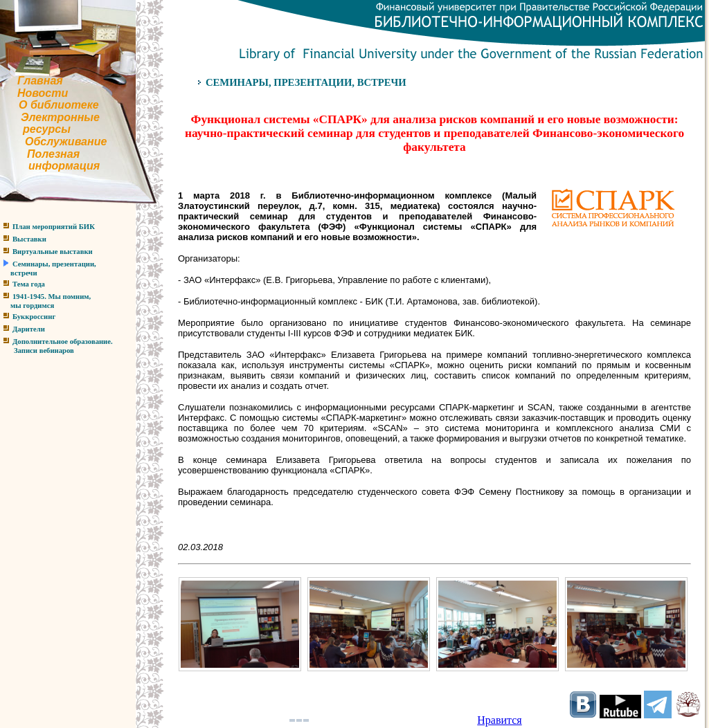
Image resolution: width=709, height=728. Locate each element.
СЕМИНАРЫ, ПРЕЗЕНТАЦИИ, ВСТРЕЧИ (306, 82)
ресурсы (47, 129)
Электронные (60, 117)
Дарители (29, 329)
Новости (43, 93)
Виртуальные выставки (53, 252)
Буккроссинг (34, 317)
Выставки (29, 239)
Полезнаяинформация (50, 160)
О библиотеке (59, 105)
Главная (40, 81)
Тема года (29, 284)
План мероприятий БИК (54, 227)
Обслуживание (66, 142)
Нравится (499, 720)
